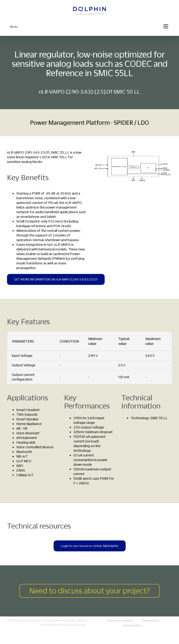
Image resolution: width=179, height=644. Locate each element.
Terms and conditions (120, 620)
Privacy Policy (151, 620)
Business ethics (133, 625)
